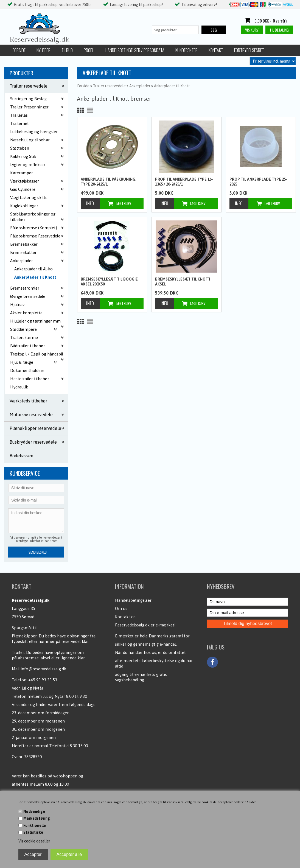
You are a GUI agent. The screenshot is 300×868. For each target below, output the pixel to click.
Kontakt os (125, 617)
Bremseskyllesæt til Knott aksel (183, 282)
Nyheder (44, 50)
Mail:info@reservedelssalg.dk (39, 669)
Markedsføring (37, 818)
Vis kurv (252, 30)
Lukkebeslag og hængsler (34, 132)
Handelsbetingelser (133, 600)
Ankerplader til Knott (35, 277)
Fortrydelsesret (249, 50)
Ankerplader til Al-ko (33, 269)
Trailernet (19, 123)
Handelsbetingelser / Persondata (135, 50)
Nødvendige (34, 811)
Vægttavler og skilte (29, 198)
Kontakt (216, 50)
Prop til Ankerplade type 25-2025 (258, 182)
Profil (89, 50)
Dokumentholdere (27, 370)
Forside (19, 50)
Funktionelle (35, 825)
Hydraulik (19, 387)
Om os (121, 608)
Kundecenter (187, 50)
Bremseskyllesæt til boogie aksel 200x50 (109, 282)
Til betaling (279, 30)
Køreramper (22, 173)
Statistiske (33, 832)
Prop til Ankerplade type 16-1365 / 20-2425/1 (184, 182)
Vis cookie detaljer (34, 841)
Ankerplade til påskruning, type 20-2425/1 (109, 182)
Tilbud (67, 50)
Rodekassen (21, 456)
